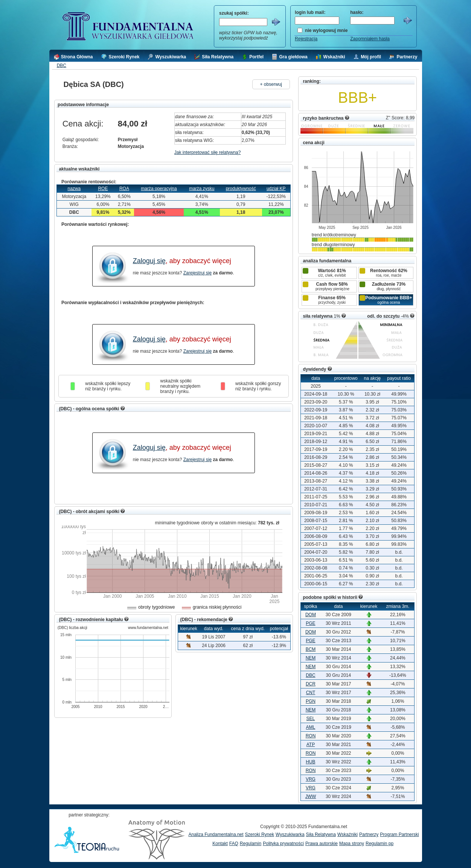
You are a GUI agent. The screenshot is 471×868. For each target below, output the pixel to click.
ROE (103, 189)
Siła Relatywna (321, 834)
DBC (62, 65)
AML (311, 727)
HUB (310, 762)
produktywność (241, 189)
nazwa (74, 189)
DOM (311, 615)
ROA (124, 189)
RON (311, 736)
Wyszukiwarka (290, 834)
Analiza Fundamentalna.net (216, 834)
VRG (311, 779)
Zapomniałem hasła (370, 39)
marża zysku (202, 189)
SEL (311, 719)
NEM (311, 658)
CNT (311, 693)
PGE (310, 623)
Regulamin (251, 844)
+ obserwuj (271, 84)
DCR (311, 684)
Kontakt (220, 844)
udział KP (276, 189)
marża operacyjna (159, 189)
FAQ (234, 844)
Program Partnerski (399, 834)
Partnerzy (369, 834)
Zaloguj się (149, 261)
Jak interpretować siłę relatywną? (208, 152)
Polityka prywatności (283, 844)
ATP (311, 745)
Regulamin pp (380, 844)
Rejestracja (306, 39)
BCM (311, 649)
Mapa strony (352, 844)
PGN (311, 701)
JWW (311, 796)
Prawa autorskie (322, 844)
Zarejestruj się (197, 273)
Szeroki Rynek (260, 834)
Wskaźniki (348, 834)
